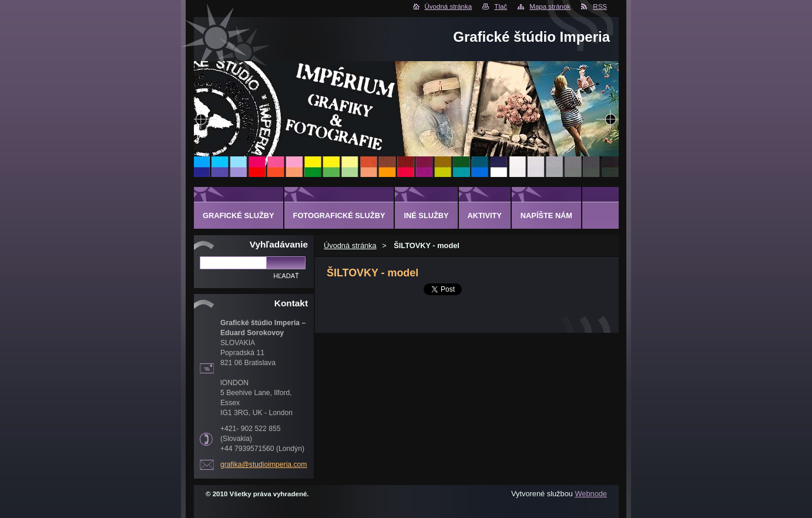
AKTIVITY (485, 215)
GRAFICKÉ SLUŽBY (239, 215)
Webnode (591, 494)
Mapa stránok (550, 6)
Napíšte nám (546, 215)
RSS (600, 6)
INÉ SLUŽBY (426, 215)
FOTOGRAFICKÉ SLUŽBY (339, 215)
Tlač (501, 6)
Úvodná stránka (449, 6)
